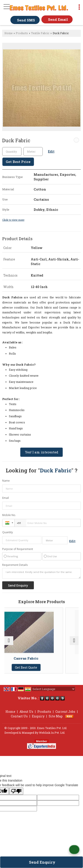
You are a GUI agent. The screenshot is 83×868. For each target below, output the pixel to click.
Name (6, 481)
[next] (74, 641)
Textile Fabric (40, 33)
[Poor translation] (16, 791)
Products (22, 33)
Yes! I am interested (41, 452)
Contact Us (19, 716)
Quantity (8, 532)
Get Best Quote (42, 667)
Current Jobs (65, 712)
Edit (51, 151)
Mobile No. (9, 515)
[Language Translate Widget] (53, 689)
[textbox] (33, 152)
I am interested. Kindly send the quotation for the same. (41, 573)
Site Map (56, 716)
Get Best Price (18, 162)
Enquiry (38, 716)
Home (9, 33)
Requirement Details (15, 565)
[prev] (9, 641)
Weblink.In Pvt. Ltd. (52, 733)
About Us (26, 712)
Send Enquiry (42, 862)
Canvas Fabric (42, 658)
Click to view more (13, 220)
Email (6, 498)
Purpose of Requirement (18, 549)
